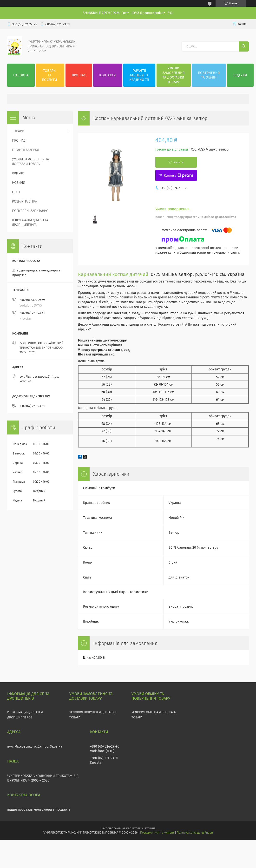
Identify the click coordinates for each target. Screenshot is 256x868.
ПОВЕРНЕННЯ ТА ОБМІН (209, 75)
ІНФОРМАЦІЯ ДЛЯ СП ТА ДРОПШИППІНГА (30, 223)
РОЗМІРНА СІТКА (25, 201)
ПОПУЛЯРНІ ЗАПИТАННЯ (30, 211)
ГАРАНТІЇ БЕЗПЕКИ (26, 150)
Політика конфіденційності (195, 833)
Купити (178, 162)
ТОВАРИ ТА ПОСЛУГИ (49, 75)
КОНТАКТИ (108, 75)
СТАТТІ (17, 192)
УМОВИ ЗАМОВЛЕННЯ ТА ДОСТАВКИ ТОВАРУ (174, 75)
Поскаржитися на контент (157, 833)
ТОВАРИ (18, 131)
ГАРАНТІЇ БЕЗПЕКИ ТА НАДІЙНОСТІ (139, 75)
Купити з (178, 176)
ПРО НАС (79, 75)
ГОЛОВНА (21, 75)
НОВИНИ (19, 183)
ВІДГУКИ (240, 75)
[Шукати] (244, 46)
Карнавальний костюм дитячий (113, 274)
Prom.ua (150, 828)
